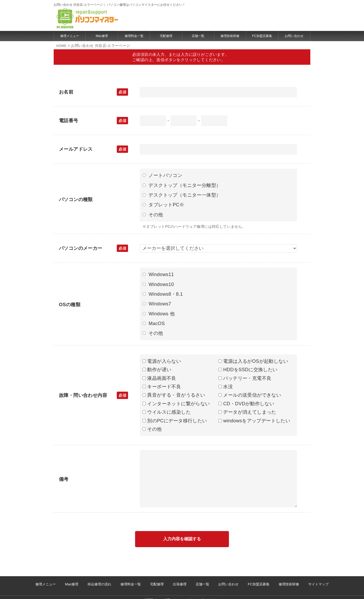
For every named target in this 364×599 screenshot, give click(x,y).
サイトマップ (292, 582)
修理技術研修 (230, 36)
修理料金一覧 (134, 36)
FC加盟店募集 (262, 36)
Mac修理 (102, 36)
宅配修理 (166, 36)
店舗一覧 (198, 36)
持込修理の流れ (115, 582)
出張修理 (180, 582)
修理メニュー (70, 36)
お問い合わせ (294, 36)
